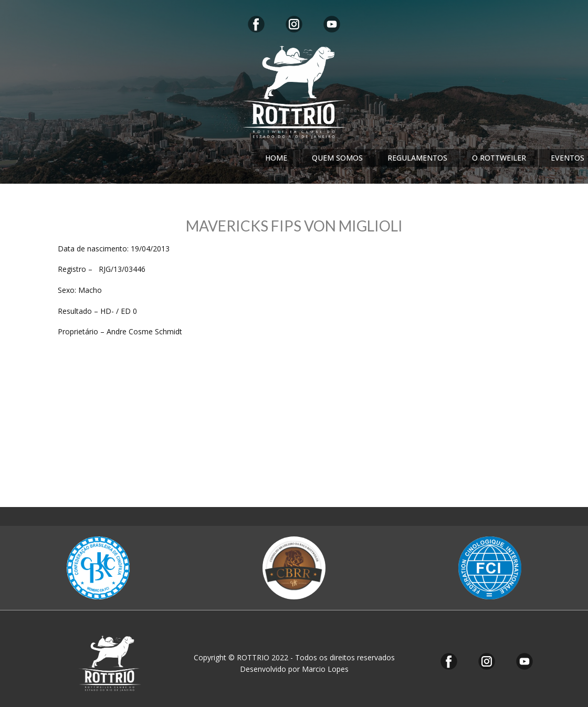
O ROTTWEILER (499, 158)
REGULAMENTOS (417, 158)
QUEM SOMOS (337, 158)
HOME (276, 158)
